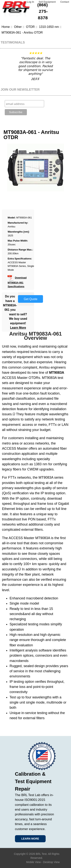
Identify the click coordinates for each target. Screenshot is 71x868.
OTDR (30, 27)
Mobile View (33, 862)
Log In (31, 2)
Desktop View (51, 862)
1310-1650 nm (49, 27)
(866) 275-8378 (43, 11)
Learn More (18, 328)
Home (6, 27)
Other (18, 27)
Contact (65, 2)
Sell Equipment (47, 2)
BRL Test (41, 854)
